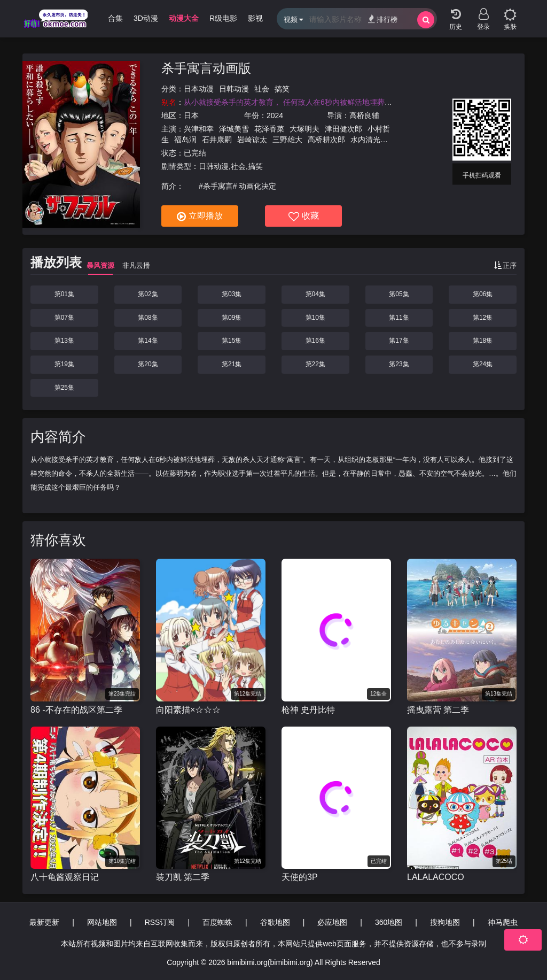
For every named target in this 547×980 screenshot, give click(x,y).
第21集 (232, 364)
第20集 (148, 364)
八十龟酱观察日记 (65, 877)
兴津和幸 (199, 129)
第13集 (64, 341)
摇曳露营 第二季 (438, 710)
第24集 (483, 364)
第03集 (232, 294)
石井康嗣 (217, 140)
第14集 (148, 341)
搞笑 (282, 89)
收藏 (304, 217)
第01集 (64, 294)
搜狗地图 (445, 922)
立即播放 (200, 217)
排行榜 (383, 19)
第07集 (64, 318)
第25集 (64, 388)
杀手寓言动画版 (206, 68)
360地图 (389, 922)
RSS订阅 (160, 922)
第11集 (399, 318)
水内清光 (365, 140)
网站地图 (102, 922)
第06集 (483, 294)
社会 (262, 89)
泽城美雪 (234, 129)
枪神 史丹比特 (308, 710)
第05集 (399, 294)
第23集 (399, 364)
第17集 (399, 341)
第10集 (315, 318)
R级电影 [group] (223, 18)
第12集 (483, 318)
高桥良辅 (364, 115)
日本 (191, 115)
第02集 (148, 294)
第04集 (315, 294)
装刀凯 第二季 (183, 877)
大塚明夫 (304, 129)
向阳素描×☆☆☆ (188, 710)
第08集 (148, 318)
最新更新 (44, 922)
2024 (275, 115)
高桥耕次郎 (326, 140)
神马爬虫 (503, 922)
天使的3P (300, 877)
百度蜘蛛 (217, 922)
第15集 (232, 341)
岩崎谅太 (252, 140)
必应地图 (332, 922)
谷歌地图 (275, 922)
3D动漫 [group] (146, 18)
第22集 (315, 364)
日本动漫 (199, 89)
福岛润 (185, 140)
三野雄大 (287, 140)
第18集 (483, 341)
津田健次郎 (343, 129)
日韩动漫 (234, 89)
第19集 (64, 364)
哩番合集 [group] (108, 18)
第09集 (232, 318)
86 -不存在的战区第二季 (76, 710)
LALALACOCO (436, 877)
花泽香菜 (269, 129)
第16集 (315, 341)
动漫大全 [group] (184, 18)
